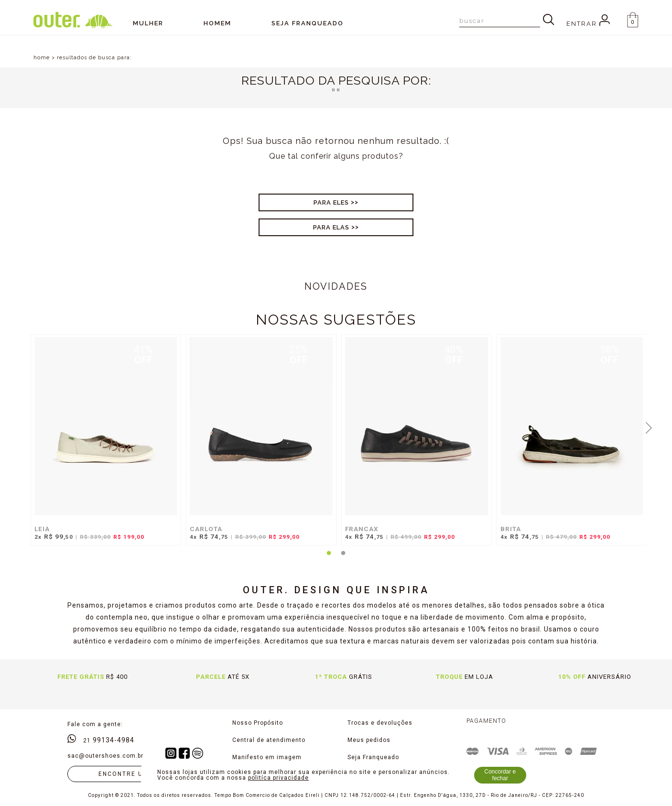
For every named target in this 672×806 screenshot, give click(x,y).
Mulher (148, 23)
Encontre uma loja (136, 774)
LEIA (42, 529)
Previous (23, 427)
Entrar (588, 24)
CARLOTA (206, 529)
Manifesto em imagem (267, 757)
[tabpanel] (103, 445)
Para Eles (331, 202)
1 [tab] (329, 559)
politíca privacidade (278, 778)
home (42, 58)
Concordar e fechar (500, 775)
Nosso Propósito (258, 723)
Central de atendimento (269, 740)
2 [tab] (343, 559)
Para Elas (331, 227)
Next (649, 427)
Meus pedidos (369, 740)
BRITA (511, 529)
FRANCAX (362, 529)
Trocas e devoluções (380, 723)
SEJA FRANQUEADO (308, 23)
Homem (217, 23)
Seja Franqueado (373, 757)
